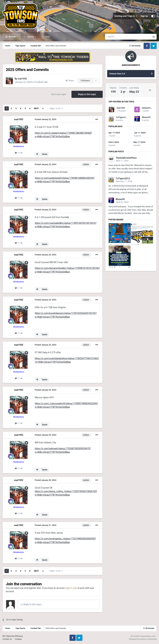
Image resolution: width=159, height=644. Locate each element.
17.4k (19, 153)
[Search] (120, 37)
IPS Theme (7, 636)
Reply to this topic (87, 94)
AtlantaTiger (148, 108)
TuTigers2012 (122, 117)
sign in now (71, 588)
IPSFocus (19, 636)
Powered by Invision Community (143, 639)
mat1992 (22, 79)
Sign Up (144, 16)
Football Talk (41, 82)
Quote (45, 154)
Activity (30, 37)
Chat (47, 37)
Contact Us (7, 639)
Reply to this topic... (32, 604)
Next (36, 108)
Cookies (18, 639)
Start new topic (59, 94)
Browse (12, 37)
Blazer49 (146, 117)
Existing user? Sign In (126, 16)
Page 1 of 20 (56, 108)
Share (70, 81)
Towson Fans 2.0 (117, 74)
